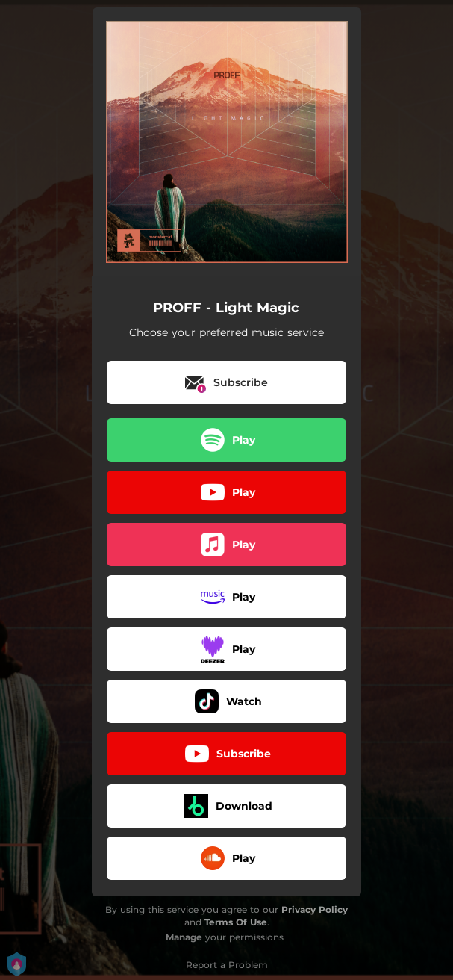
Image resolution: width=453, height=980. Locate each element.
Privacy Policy (315, 909)
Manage (184, 937)
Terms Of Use (236, 922)
